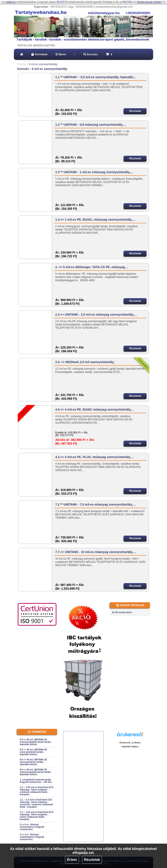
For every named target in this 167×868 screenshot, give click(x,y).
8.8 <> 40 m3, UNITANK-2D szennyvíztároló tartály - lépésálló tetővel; (33, 762)
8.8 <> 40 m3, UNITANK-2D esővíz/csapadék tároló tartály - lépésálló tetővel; (36, 772)
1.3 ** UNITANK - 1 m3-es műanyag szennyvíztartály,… (94, 172)
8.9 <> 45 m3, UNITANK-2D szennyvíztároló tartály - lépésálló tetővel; (33, 752)
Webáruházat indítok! (149, 2)
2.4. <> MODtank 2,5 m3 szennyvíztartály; (85, 362)
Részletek (92, 860)
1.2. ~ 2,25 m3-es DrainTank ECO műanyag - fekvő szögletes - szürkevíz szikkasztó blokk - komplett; (37, 791)
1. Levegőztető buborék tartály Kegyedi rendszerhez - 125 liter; (36, 781)
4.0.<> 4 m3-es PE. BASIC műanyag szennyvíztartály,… (95, 409)
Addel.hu (11, 2)
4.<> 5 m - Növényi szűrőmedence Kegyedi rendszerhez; (32, 837)
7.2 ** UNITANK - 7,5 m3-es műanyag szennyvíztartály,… (96, 504)
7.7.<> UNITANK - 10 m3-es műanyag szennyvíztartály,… (96, 552)
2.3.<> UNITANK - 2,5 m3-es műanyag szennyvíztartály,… (96, 315)
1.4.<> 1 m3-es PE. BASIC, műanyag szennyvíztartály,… (95, 220)
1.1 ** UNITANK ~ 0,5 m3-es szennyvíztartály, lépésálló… (96, 77)
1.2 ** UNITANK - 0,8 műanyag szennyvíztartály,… (91, 125)
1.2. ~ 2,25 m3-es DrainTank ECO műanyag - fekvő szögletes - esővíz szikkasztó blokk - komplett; (37, 816)
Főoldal (21, 64)
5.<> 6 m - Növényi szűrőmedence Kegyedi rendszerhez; (32, 827)
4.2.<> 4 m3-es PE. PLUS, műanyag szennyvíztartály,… (95, 457)
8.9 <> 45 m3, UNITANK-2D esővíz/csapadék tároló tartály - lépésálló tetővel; (36, 742)
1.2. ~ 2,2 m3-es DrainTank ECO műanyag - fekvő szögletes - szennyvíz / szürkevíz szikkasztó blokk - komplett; (36, 803)
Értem (72, 860)
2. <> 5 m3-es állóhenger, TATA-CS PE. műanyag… (92, 267)
